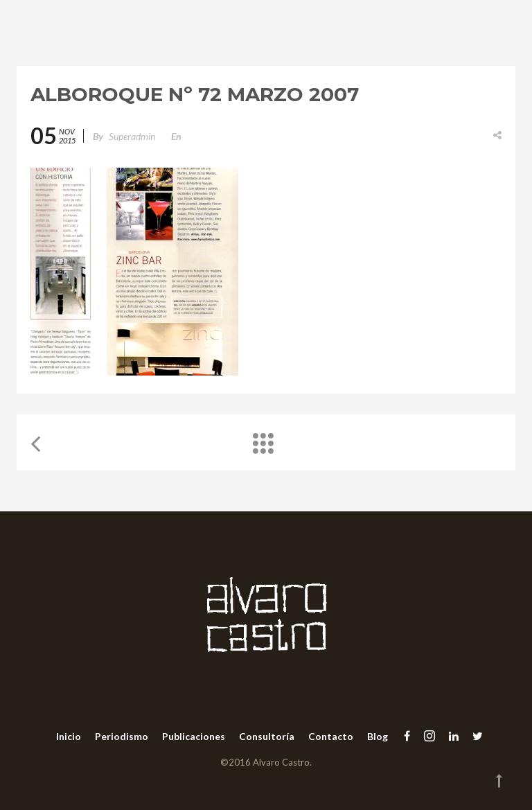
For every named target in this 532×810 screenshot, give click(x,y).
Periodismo (122, 736)
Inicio (69, 736)
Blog (378, 736)
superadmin (132, 136)
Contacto (331, 736)
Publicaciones (194, 736)
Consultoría (267, 736)
